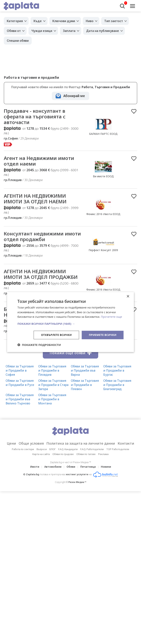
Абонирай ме (74, 96)
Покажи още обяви (70, 353)
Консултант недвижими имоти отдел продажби (42, 236)
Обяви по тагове (86, 454)
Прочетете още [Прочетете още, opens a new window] (111, 317)
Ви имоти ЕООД (103, 176)
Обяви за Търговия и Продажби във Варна (85, 370)
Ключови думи (64, 21)
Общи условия (31, 443)
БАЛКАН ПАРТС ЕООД (103, 134)
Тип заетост (114, 21)
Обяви (71, 467)
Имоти (35, 467)
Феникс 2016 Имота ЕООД (103, 214)
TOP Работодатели (118, 449)
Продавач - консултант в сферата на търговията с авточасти (35, 116)
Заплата (69, 31)
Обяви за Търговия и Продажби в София (20, 370)
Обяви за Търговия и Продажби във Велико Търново (20, 399)
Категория (15, 21)
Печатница (88, 467)
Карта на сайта (41, 454)
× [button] (128, 296)
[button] (70, 324)
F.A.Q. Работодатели (92, 449)
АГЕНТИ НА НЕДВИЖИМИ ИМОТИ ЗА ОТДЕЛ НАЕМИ (35, 199)
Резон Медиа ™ (77, 482)
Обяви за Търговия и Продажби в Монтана (52, 399)
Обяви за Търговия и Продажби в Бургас (117, 370)
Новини (106, 467)
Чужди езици (42, 31)
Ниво (90, 21)
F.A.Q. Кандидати (68, 449)
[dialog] (70, 322)
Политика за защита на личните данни (81, 443)
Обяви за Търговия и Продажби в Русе (20, 383)
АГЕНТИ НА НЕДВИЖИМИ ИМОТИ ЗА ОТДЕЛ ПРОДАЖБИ (41, 274)
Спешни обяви (18, 41)
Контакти (126, 443)
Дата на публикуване (103, 31)
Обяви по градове (63, 454)
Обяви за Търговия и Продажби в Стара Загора (53, 385)
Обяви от (14, 31)
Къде (38, 21)
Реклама (103, 454)
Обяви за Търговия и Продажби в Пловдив (52, 370)
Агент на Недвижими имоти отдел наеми (39, 161)
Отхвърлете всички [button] (56, 335)
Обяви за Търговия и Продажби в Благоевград (117, 385)
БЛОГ (52, 449)
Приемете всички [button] (103, 335)
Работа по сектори (23, 449)
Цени (11, 443)
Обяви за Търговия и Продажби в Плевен (85, 385)
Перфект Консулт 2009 (103, 250)
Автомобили (53, 467)
